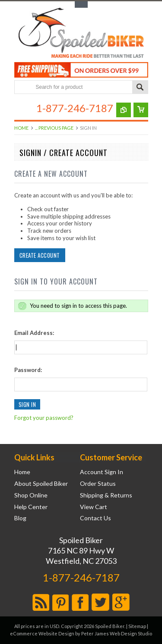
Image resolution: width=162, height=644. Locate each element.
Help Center (31, 507)
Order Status (98, 484)
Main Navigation (22, 108)
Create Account (40, 255)
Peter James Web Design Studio (117, 633)
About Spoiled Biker (41, 484)
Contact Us (95, 518)
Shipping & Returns (106, 495)
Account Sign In (102, 472)
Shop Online (31, 495)
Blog (20, 518)
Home (21, 128)
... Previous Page (54, 128)
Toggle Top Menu (81, 5)
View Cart (94, 507)
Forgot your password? (44, 418)
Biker (81, 34)
